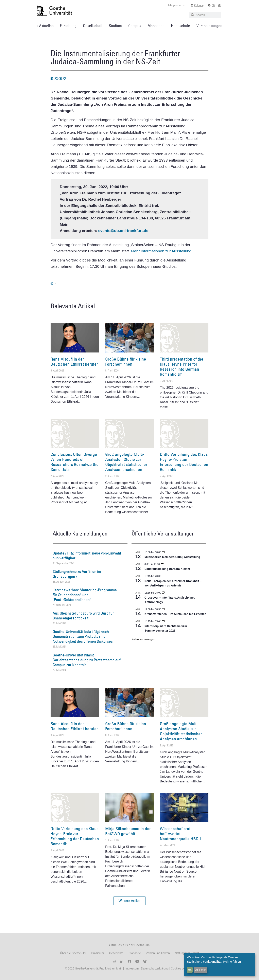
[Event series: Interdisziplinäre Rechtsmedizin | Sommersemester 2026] (163, 621)
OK (190, 970)
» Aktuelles (45, 26)
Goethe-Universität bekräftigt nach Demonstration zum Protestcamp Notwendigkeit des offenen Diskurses (83, 636)
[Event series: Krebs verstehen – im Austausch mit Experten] (163, 609)
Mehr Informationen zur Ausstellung (161, 251)
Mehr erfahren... (233, 962)
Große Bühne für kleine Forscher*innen (126, 362)
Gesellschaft (93, 26)
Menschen (156, 26)
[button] (129, 901)
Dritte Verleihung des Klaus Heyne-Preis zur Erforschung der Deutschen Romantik (184, 462)
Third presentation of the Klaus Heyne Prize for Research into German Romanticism (182, 367)
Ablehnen (201, 970)
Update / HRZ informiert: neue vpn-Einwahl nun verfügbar (87, 556)
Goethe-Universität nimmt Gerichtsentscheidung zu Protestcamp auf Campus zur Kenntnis (87, 660)
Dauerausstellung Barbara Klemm (167, 569)
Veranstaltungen (209, 26)
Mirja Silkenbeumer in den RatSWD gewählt (128, 831)
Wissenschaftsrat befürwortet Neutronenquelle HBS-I (180, 834)
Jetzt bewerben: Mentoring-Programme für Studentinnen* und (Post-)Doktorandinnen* (85, 595)
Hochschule (180, 26)
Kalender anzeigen (143, 639)
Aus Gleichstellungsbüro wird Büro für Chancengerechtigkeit (83, 616)
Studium (115, 26)
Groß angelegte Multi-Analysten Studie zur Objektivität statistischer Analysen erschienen (126, 462)
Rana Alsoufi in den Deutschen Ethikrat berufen (75, 362)
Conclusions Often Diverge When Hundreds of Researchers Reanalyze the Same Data (75, 462)
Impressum (131, 968)
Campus (135, 26)
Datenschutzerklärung (155, 968)
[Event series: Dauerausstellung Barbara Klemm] (162, 564)
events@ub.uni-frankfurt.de (123, 231)
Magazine (177, 5)
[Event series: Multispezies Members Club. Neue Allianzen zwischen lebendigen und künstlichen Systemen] (163, 552)
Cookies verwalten (182, 968)
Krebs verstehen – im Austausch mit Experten (175, 614)
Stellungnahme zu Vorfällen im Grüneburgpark (77, 574)
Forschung (68, 26)
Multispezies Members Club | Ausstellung (172, 557)
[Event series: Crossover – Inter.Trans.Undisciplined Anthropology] (163, 593)
